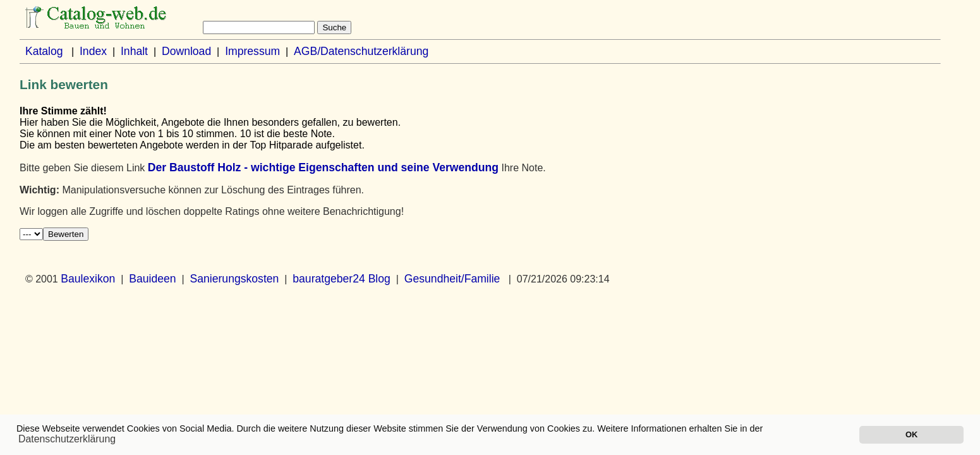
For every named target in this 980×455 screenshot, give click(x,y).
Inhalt (134, 51)
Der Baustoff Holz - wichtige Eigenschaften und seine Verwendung (323, 167)
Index (93, 51)
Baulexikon (88, 279)
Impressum (252, 51)
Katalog (44, 51)
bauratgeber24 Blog (342, 279)
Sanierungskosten (235, 279)
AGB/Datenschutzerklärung (361, 51)
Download (186, 51)
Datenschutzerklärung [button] (67, 439)
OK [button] (911, 434)
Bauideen (152, 279)
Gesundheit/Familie (452, 279)
